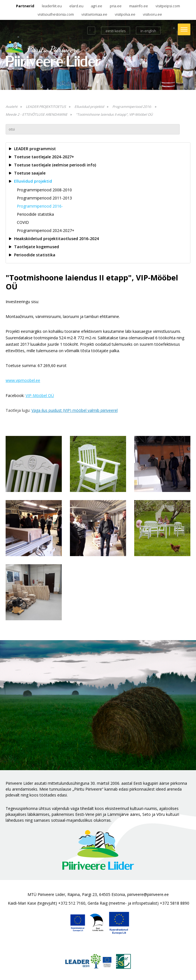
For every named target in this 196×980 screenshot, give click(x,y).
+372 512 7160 (72, 903)
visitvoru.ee (152, 14)
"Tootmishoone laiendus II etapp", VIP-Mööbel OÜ (114, 114)
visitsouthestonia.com (56, 14)
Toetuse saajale (30, 173)
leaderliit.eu (52, 6)
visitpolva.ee (125, 14)
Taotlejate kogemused (37, 247)
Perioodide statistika (35, 214)
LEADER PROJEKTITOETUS (46, 107)
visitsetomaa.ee (94, 14)
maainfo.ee (139, 6)
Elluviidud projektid (89, 107)
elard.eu (76, 6)
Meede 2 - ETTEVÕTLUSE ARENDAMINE (37, 114)
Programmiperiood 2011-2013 (44, 198)
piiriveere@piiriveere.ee (148, 894)
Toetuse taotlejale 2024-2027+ (44, 157)
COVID (23, 222)
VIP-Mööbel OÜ (40, 395)
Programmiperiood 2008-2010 (44, 190)
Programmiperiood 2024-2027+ (46, 230)
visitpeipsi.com (168, 6)
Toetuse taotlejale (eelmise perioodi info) (55, 165)
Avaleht (12, 107)
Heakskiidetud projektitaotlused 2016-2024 (56, 239)
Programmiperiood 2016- (132, 107)
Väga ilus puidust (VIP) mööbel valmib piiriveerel (75, 410)
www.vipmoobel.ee (23, 380)
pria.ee (116, 6)
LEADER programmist (35, 149)
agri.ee (97, 6)
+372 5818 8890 (175, 903)
